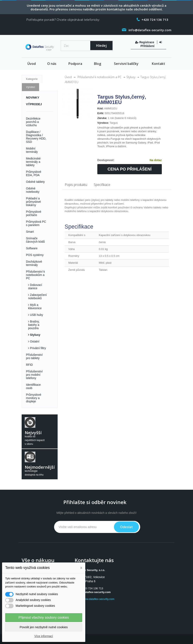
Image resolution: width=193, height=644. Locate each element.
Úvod (32, 64)
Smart (30, 232)
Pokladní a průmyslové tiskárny (33, 202)
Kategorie (32, 79)
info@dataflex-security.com (93, 592)
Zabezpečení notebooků (37, 297)
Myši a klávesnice (35, 307)
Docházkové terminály (34, 263)
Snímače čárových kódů (35, 240)
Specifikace (102, 185)
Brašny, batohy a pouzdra (34, 325)
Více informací (44, 636)
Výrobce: (103, 123)
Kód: (100, 108)
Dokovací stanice (35, 287)
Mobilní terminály (32, 150)
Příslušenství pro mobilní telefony (34, 375)
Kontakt (158, 64)
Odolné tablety (35, 182)
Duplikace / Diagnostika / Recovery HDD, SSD (36, 137)
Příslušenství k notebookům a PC (35, 275)
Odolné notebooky (33, 190)
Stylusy (35, 335)
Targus (114, 123)
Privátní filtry (38, 348)
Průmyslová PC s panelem (36, 223)
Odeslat (126, 527)
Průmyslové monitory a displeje (34, 398)
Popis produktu (76, 185)
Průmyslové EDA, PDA (34, 173)
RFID (29, 365)
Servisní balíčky (126, 64)
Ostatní (34, 341)
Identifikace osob (33, 386)
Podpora (75, 64)
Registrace (145, 42)
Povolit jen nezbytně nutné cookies (44, 627)
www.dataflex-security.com (98, 599)
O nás (52, 64)
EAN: (101, 113)
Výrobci (30, 87)
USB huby (36, 315)
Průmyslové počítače (34, 213)
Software (32, 248)
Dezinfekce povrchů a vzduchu (33, 122)
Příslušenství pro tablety (34, 356)
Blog (98, 64)
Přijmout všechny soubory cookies (44, 617)
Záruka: (102, 118)
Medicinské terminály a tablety (33, 162)
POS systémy (35, 255)
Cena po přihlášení (130, 169)
